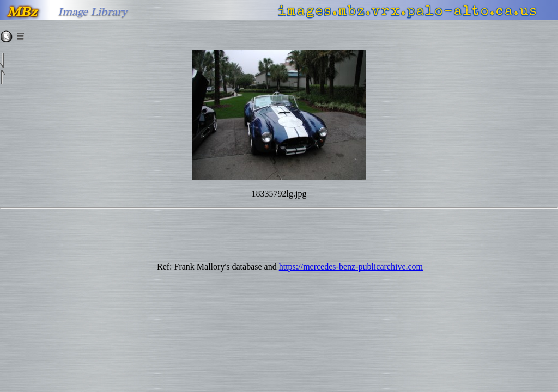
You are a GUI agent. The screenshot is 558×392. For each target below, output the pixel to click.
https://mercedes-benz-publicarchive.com (351, 267)
